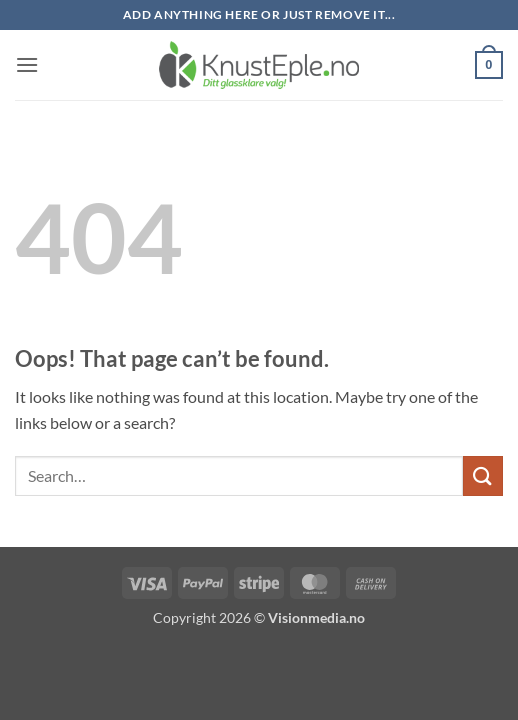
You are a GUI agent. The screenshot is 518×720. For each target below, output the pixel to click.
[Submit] (483, 475)
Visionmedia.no (316, 617)
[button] (27, 64)
